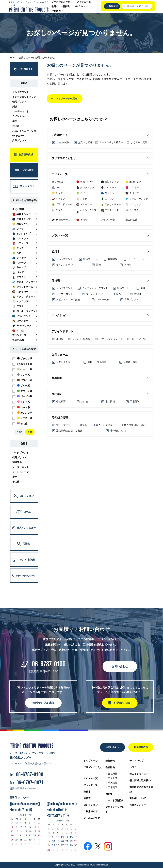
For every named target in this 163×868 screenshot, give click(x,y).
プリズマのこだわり (62, 2)
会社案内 (110, 767)
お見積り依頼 (112, 6)
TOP (12, 57)
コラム (133, 767)
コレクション (81, 6)
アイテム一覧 (84, 2)
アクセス (113, 778)
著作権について (138, 798)
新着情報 (110, 761)
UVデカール (19, 136)
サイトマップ (137, 761)
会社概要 (113, 774)
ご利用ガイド (58, 11)
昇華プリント (19, 140)
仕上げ (16, 126)
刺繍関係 (17, 462)
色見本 (55, 6)
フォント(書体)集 (114, 800)
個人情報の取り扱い (140, 780)
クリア (19, 432)
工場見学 (113, 787)
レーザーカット (21, 111)
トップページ (91, 761)
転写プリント (19, 102)
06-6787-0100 (49, 664)
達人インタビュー (139, 774)
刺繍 (15, 107)
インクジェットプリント (25, 97)
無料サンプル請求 (43, 703)
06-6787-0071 (30, 783)
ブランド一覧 (91, 785)
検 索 (30, 432)
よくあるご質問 (92, 818)
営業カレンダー (138, 805)
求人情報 (113, 783)
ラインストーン (21, 116)
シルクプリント (21, 92)
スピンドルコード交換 (24, 131)
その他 (16, 482)
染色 (15, 121)
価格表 (66, 6)
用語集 (109, 794)
